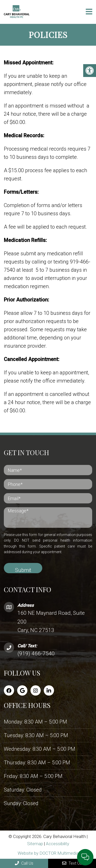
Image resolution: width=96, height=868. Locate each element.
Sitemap (35, 844)
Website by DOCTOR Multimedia (48, 853)
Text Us (72, 863)
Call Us (24, 863)
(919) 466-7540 (36, 654)
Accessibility (57, 844)
